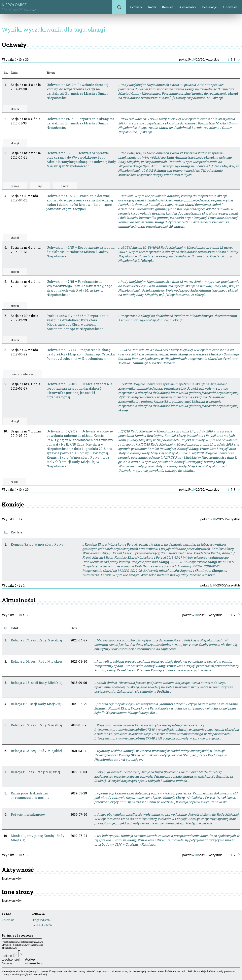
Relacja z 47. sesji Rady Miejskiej (36, 683)
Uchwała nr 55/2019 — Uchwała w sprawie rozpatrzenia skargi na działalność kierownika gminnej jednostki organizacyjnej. (80, 390)
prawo (15, 186)
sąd (40, 186)
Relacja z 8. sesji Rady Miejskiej (35, 772)
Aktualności (188, 7)
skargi (15, 109)
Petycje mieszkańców (28, 814)
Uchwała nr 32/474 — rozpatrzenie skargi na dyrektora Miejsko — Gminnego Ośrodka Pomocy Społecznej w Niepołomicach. (81, 354)
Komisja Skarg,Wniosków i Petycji (38, 544)
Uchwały (136, 7)
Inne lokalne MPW (42, 925)
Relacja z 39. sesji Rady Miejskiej (36, 725)
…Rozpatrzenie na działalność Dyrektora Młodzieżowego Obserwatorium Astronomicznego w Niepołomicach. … (177, 318)
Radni (152, 7)
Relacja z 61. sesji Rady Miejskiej (36, 704)
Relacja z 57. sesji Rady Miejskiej (36, 640)
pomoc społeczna (22, 374)
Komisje (168, 7)
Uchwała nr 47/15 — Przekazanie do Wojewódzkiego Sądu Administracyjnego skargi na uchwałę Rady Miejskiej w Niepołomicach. (79, 288)
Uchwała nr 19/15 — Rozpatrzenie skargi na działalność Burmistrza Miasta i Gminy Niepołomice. (80, 123)
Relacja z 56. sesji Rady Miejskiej (36, 661)
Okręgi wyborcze (41, 920)
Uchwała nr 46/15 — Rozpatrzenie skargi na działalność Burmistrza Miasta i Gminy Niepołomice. (81, 252)
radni (14, 482)
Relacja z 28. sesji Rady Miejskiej (36, 751)
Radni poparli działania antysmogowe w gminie (30, 795)
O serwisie (230, 7)
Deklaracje (209, 7)
